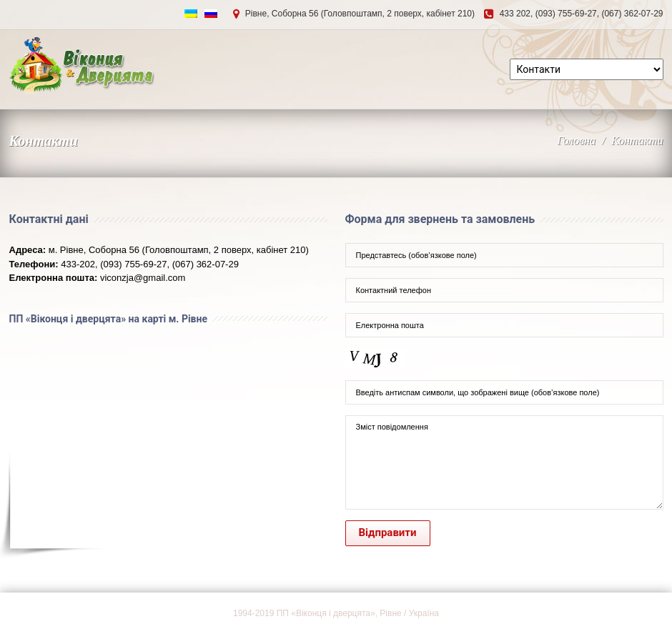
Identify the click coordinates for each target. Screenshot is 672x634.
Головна (576, 140)
